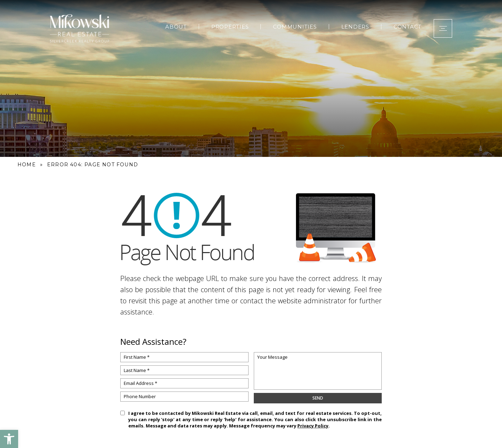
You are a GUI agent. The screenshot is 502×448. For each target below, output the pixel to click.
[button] (9, 439)
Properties (228, 26)
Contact (405, 26)
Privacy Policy (313, 426)
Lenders (353, 26)
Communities (292, 26)
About (174, 26)
